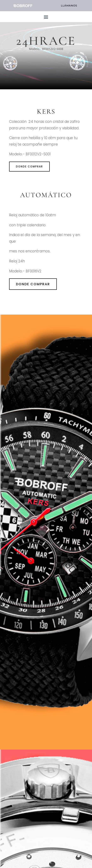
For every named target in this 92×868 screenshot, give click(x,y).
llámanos (69, 6)
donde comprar (29, 166)
